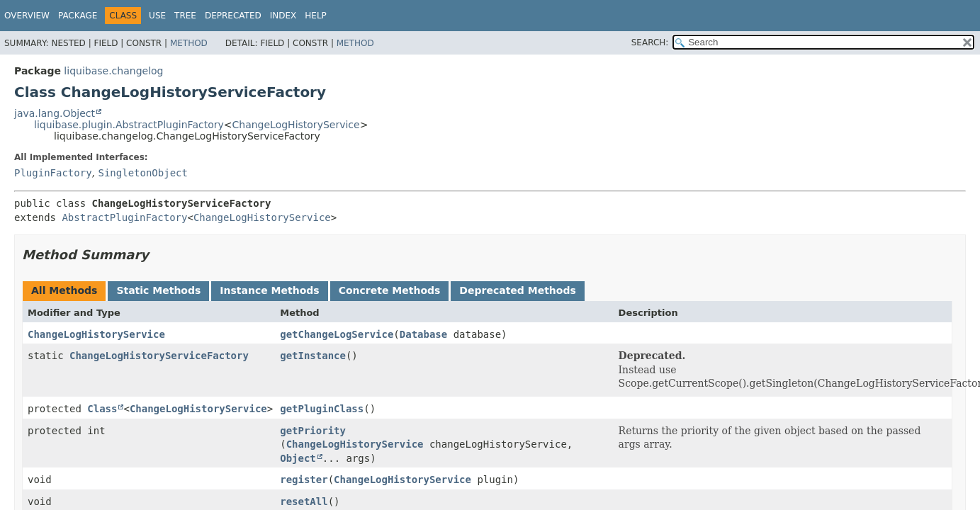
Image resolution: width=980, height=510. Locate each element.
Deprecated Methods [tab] (517, 290)
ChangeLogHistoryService (296, 125)
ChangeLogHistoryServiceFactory (159, 356)
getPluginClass (322, 409)
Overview (27, 16)
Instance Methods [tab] (269, 290)
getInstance (313, 356)
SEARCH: (650, 42)
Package (78, 16)
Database (423, 334)
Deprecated (233, 16)
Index (283, 16)
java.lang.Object (55, 113)
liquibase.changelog (113, 71)
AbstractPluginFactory (124, 217)
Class (102, 409)
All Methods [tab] (64, 290)
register (304, 480)
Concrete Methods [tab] (390, 290)
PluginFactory (53, 173)
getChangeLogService (337, 334)
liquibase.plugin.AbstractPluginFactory (129, 125)
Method (189, 43)
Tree (185, 16)
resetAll (304, 501)
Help (316, 16)
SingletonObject (142, 173)
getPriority (313, 431)
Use (157, 16)
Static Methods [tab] (158, 290)
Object (298, 458)
